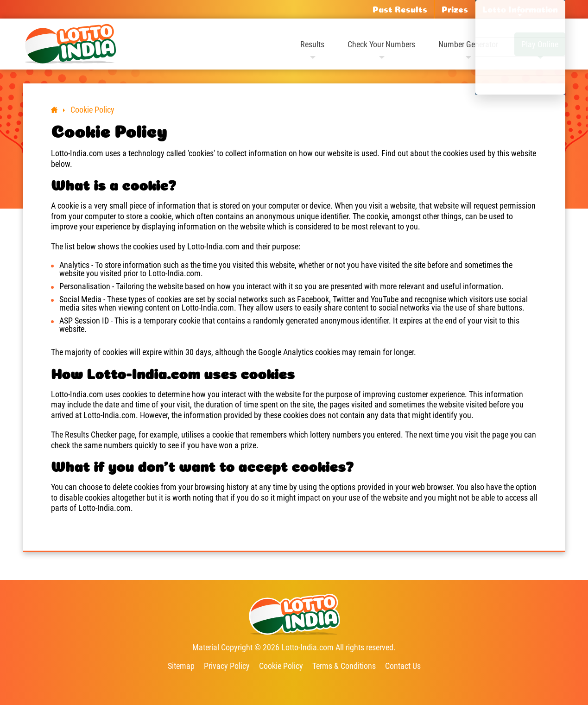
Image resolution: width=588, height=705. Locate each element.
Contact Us (403, 666)
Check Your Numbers (381, 44)
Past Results (400, 9)
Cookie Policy (281, 666)
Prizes (455, 9)
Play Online (540, 44)
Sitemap (181, 666)
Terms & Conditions (344, 666)
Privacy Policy (227, 666)
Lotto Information (520, 9)
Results (312, 44)
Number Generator (468, 44)
